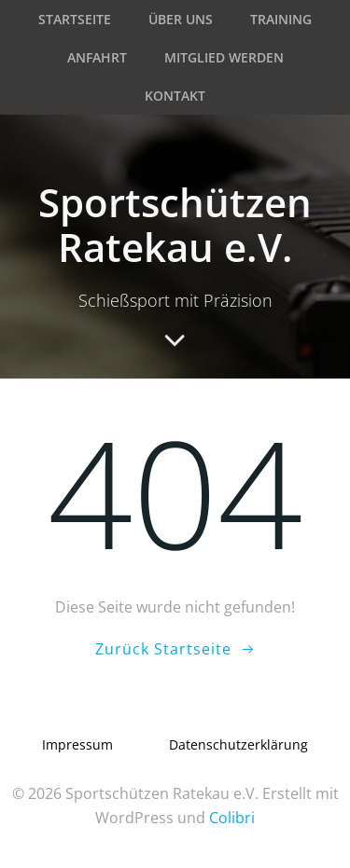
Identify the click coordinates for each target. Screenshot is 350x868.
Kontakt (175, 96)
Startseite (75, 19)
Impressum (77, 744)
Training (281, 19)
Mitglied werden (224, 57)
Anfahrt (97, 57)
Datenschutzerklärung (238, 744)
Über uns (181, 19)
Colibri (232, 818)
